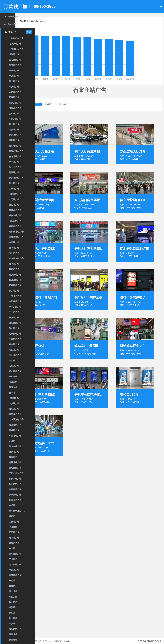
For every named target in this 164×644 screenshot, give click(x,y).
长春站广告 (14, 97)
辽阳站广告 (14, 532)
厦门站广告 (14, 205)
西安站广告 (14, 522)
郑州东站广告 (15, 103)
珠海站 (12, 516)
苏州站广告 (14, 81)
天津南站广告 (15, 495)
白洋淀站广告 (15, 301)
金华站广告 (14, 248)
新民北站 (13, 640)
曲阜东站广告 (15, 339)
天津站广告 (14, 71)
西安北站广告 (15, 60)
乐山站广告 (14, 328)
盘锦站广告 (14, 543)
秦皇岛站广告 (15, 414)
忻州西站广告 (15, 484)
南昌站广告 (14, 130)
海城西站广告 (15, 334)
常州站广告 (14, 183)
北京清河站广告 (16, 420)
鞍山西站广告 (15, 371)
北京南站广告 (15, 44)
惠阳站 (12, 613)
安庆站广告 (14, 366)
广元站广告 (14, 199)
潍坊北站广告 (15, 554)
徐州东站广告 (15, 167)
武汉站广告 (14, 54)
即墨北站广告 (15, 436)
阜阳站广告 (14, 318)
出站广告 (70, 104)
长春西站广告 (15, 285)
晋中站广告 (14, 344)
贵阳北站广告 (15, 146)
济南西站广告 (15, 108)
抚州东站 (13, 602)
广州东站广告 (15, 119)
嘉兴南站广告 (15, 275)
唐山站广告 (14, 350)
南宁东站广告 (15, 307)
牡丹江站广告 (15, 280)
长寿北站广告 (15, 500)
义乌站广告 (14, 264)
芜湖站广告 (14, 173)
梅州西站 (13, 618)
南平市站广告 (15, 565)
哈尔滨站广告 (15, 135)
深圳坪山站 (14, 398)
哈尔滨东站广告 (16, 258)
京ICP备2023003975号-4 (149, 641)
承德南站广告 (15, 226)
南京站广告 (14, 76)
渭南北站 (13, 634)
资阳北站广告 (15, 323)
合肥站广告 (14, 114)
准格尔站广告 (15, 215)
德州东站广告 (15, 446)
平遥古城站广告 (16, 473)
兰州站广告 (14, 312)
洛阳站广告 (14, 242)
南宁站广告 (14, 162)
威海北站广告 (15, 425)
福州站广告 (14, 124)
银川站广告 (14, 291)
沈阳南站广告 (15, 221)
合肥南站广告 (15, 92)
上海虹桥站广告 (16, 38)
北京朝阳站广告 (16, 49)
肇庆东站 (13, 377)
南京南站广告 (15, 65)
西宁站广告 (14, 189)
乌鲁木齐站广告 (16, 151)
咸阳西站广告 (15, 629)
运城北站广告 (15, 462)
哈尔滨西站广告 (16, 178)
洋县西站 (13, 527)
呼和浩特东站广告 (17, 511)
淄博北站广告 (15, 194)
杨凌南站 (13, 457)
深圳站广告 (14, 140)
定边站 (12, 441)
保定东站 (13, 387)
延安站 (12, 624)
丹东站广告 (14, 538)
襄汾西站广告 (15, 489)
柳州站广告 (14, 452)
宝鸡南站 (13, 382)
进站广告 (56, 104)
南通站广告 (14, 570)
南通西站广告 (15, 575)
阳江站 (12, 361)
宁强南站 (13, 559)
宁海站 (12, 581)
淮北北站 (13, 591)
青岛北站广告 (15, 157)
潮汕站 (12, 608)
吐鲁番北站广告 (16, 237)
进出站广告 (84, 104)
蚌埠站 (12, 586)
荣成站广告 (14, 430)
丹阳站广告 (14, 409)
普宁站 (12, 393)
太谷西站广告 (15, 468)
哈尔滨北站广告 (16, 232)
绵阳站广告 (14, 253)
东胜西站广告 (15, 210)
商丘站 (12, 505)
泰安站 (12, 548)
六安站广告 (14, 404)
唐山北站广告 (15, 355)
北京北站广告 (15, 296)
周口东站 (13, 597)
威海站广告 (14, 269)
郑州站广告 (14, 87)
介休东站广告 (15, 479)
